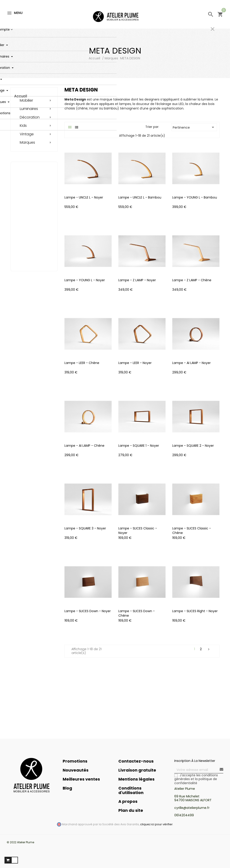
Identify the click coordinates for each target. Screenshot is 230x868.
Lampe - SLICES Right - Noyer (195, 611)
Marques (27, 143)
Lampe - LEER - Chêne (82, 363)
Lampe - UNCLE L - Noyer (84, 197)
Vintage (27, 134)
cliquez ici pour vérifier (156, 824)
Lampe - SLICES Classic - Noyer (138, 531)
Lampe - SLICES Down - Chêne (137, 613)
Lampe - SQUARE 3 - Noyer (85, 528)
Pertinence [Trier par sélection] (194, 127)
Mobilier (26, 100)
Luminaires (29, 109)
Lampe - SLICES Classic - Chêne (192, 531)
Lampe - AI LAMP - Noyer (191, 363)
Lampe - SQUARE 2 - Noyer (193, 446)
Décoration (30, 117)
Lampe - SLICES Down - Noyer (88, 611)
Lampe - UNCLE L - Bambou (140, 197)
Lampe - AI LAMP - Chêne (84, 446)
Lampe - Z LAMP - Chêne (192, 280)
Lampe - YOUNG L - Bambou (195, 197)
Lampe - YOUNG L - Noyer (85, 280)
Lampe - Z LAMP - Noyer (137, 280)
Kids (23, 126)
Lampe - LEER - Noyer (135, 363)
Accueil (21, 96)
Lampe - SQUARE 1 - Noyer (139, 446)
